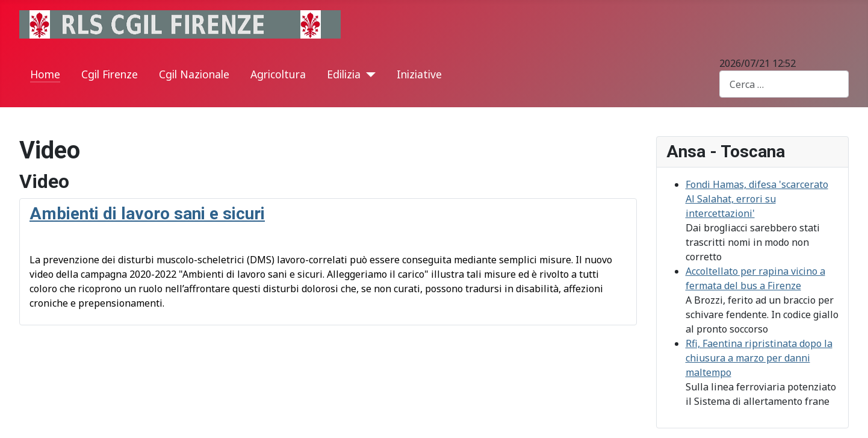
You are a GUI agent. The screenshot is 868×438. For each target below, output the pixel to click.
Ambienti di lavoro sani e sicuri (147, 214)
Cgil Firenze (110, 74)
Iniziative (419, 74)
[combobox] (784, 84)
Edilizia (344, 74)
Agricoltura (278, 74)
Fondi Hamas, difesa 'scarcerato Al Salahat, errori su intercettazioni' (757, 199)
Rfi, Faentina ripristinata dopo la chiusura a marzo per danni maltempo (759, 358)
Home (45, 74)
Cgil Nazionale (194, 74)
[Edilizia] (368, 75)
